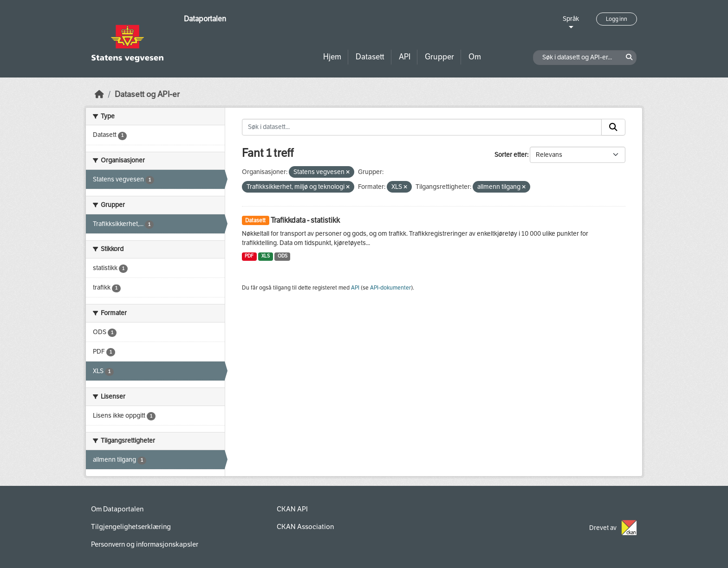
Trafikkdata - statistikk (305, 220)
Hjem (332, 57)
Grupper (439, 57)
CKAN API (292, 509)
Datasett (370, 57)
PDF (249, 256)
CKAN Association (305, 527)
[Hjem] (99, 94)
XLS (266, 256)
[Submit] (613, 127)
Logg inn (617, 19)
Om (475, 57)
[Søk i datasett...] (422, 127)
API (405, 57)
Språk (571, 19)
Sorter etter (511, 155)
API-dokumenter (390, 288)
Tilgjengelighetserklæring (131, 527)
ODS (283, 256)
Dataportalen (205, 19)
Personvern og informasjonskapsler (145, 544)
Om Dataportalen (117, 509)
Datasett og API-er (147, 94)
